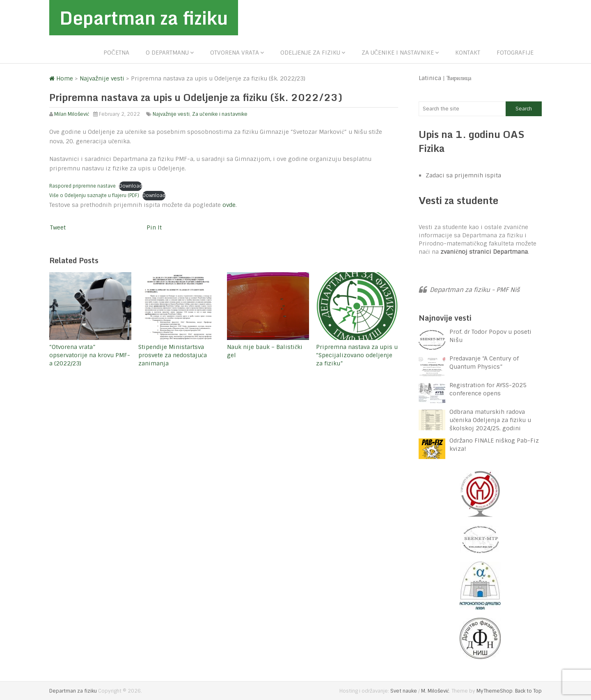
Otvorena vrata (235, 53)
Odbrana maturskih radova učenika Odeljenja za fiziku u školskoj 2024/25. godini (490, 420)
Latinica (430, 78)
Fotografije (515, 53)
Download (131, 186)
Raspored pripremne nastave (82, 186)
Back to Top (528, 691)
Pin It (154, 227)
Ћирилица (459, 78)
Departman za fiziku (144, 18)
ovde (229, 205)
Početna (116, 53)
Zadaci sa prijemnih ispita (463, 175)
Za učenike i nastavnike (398, 53)
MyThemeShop (495, 691)
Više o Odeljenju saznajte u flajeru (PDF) (94, 195)
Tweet (58, 227)
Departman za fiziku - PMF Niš (475, 290)
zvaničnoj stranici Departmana (484, 252)
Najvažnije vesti (171, 114)
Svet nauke (404, 691)
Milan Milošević (72, 114)
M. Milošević (435, 691)
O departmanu (167, 53)
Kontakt (468, 53)
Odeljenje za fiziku (310, 53)
